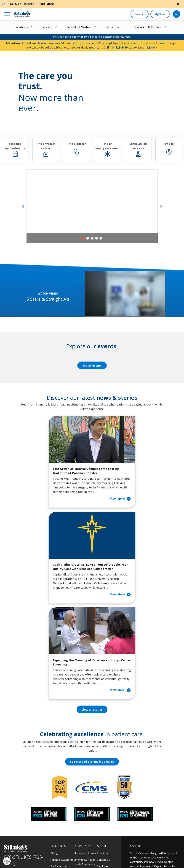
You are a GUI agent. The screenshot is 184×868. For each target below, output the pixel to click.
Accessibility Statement (29, 855)
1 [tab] (83, 238)
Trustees (102, 817)
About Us (102, 771)
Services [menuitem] (47, 27)
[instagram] (14, 841)
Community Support (80, 790)
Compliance (101, 855)
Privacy (13, 855)
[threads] (32, 841)
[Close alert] (178, 4)
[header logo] (22, 14)
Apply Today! (145, 828)
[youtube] (49, 841)
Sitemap (27, 859)
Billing (54, 771)
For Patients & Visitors (59, 786)
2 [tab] (88, 238)
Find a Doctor (115, 27)
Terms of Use (62, 855)
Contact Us (103, 777)
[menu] (7, 14)
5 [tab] (101, 238)
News (100, 804)
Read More (46, 4)
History (101, 790)
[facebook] (6, 841)
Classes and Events (85, 771)
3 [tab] (92, 238)
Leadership (104, 797)
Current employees (149, 841)
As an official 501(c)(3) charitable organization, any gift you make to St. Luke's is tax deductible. (44, 848)
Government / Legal (12, 859)
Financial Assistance (62, 777)
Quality (101, 810)
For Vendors (58, 795)
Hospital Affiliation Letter (61, 804)
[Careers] (140, 14)
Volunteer (79, 806)
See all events (92, 365)
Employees (103, 784)
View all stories (92, 627)
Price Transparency (62, 812)
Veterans (56, 819)
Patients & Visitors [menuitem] (79, 27)
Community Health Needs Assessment (85, 779)
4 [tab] (96, 238)
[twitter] (40, 841)
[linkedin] (23, 841)
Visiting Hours (59, 825)
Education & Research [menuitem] (148, 27)
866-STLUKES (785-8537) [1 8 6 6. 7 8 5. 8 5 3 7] (23, 778)
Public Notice (48, 855)
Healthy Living (82, 799)
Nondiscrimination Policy (82, 855)
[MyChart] (160, 14)
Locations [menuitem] (21, 27)
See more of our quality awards (92, 679)
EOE (5, 855)
